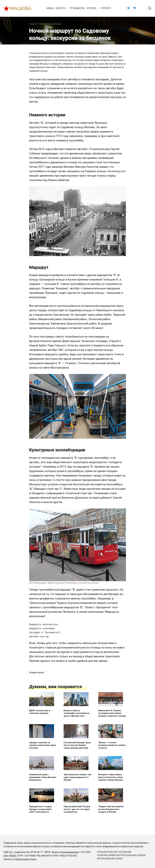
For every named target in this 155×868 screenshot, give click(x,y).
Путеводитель (77, 8)
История (91, 8)
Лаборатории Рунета (26, 859)
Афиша (50, 8)
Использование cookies (110, 859)
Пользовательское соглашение (114, 852)
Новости (60, 8)
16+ (11, 852)
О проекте (106, 8)
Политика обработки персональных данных (121, 855)
